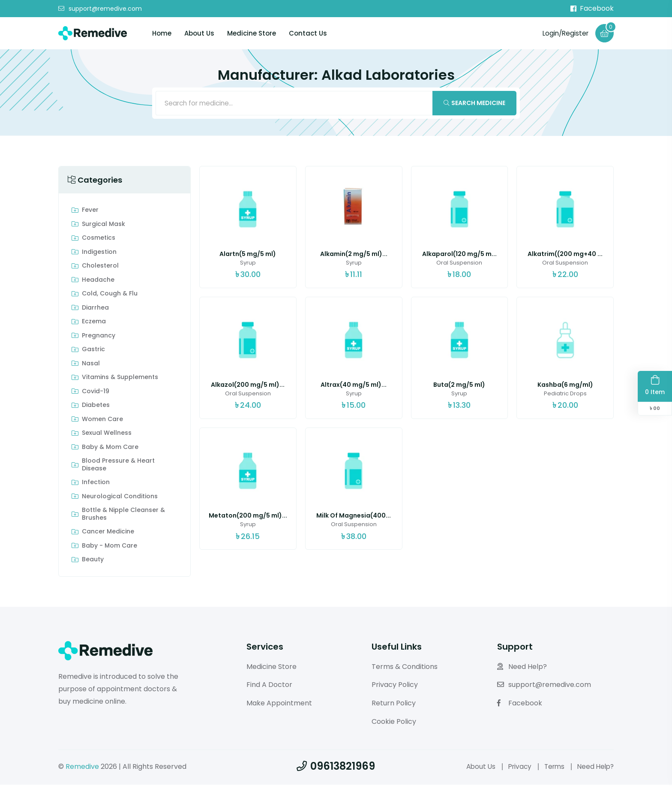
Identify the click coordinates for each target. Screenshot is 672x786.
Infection (96, 484)
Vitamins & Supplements (120, 379)
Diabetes (96, 407)
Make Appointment (279, 705)
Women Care (102, 421)
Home (162, 34)
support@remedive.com (100, 9)
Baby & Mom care (110, 449)
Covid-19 (96, 393)
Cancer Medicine (108, 533)
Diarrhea (95, 309)
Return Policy (394, 705)
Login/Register (563, 33)
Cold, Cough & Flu (110, 295)
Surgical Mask (103, 226)
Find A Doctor (269, 686)
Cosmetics (99, 240)
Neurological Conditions (120, 498)
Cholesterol (100, 268)
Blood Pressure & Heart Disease (118, 466)
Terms (551, 768)
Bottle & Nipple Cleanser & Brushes (123, 516)
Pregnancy (99, 337)
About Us (199, 34)
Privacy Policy (395, 686)
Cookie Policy (394, 723)
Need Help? (522, 668)
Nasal (91, 365)
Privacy (515, 768)
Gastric (93, 351)
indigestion (99, 253)
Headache (98, 281)
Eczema (94, 323)
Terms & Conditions (405, 668)
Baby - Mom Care (109, 547)
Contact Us (308, 34)
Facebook (592, 9)
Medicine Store (252, 34)
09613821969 (336, 767)
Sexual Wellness (107, 435)
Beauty (93, 561)
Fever (90, 212)
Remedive (82, 768)
